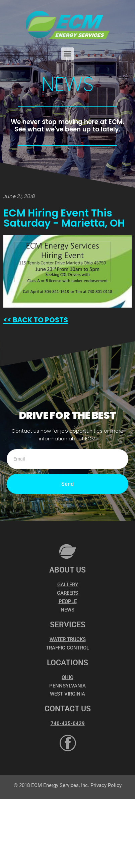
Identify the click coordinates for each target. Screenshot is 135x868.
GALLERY (68, 585)
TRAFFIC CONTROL (67, 648)
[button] (68, 54)
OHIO (67, 677)
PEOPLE (68, 601)
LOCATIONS (67, 663)
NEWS (67, 610)
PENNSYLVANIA (67, 686)
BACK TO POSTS (40, 320)
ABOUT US (67, 570)
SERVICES (68, 625)
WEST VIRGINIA (67, 694)
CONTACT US (68, 709)
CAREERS (67, 593)
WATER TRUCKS (68, 639)
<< (7, 320)
